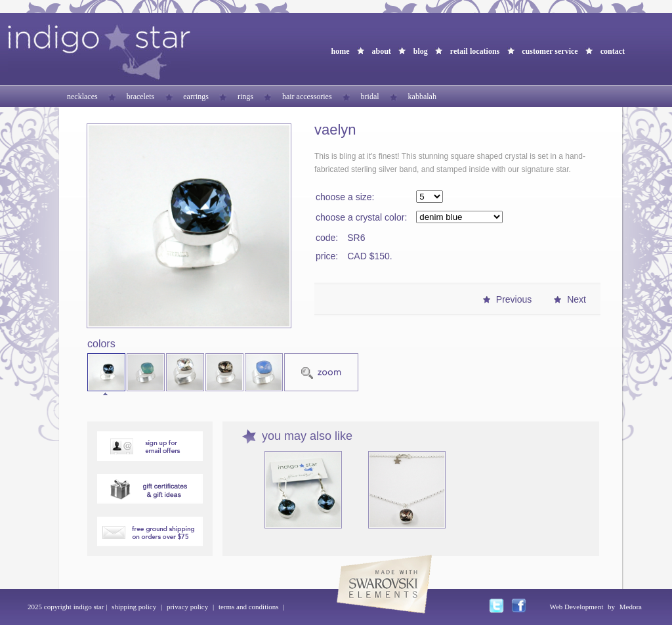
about (381, 51)
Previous (514, 299)
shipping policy (134, 607)
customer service (550, 51)
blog (421, 51)
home (340, 51)
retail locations (475, 51)
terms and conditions (249, 607)
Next (577, 299)
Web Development (576, 607)
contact (613, 51)
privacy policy (187, 607)
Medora (631, 607)
